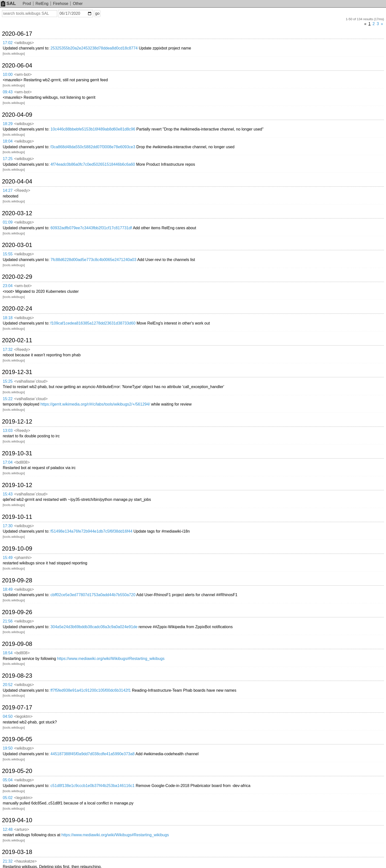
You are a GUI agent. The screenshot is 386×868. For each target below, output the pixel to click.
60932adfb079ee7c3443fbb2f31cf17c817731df (91, 228)
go (97, 13)
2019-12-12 (17, 422)
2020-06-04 (17, 66)
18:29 (8, 124)
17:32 (8, 350)
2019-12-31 (17, 372)
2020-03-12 (17, 213)
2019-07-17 (17, 707)
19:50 (8, 748)
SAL (8, 3)
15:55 (8, 254)
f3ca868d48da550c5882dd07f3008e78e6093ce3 (93, 147)
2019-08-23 (17, 676)
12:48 (8, 829)
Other (78, 4)
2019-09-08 (17, 644)
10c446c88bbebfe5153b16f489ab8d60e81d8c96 (93, 129)
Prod (27, 4)
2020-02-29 (17, 277)
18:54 (8, 653)
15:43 (8, 494)
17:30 (8, 526)
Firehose (61, 4)
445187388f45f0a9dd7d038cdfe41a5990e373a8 (93, 754)
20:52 (8, 685)
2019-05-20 (17, 771)
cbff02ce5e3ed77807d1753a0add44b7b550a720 (93, 595)
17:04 (8, 462)
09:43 (8, 92)
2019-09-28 (17, 580)
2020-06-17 (17, 34)
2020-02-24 (17, 309)
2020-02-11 (17, 340)
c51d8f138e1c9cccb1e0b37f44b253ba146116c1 (93, 786)
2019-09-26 (17, 612)
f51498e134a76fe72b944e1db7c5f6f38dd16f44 (91, 531)
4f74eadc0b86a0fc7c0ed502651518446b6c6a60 (93, 164)
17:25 (8, 159)
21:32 (8, 861)
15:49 (8, 558)
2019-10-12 (17, 485)
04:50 (8, 716)
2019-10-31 (17, 453)
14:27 (8, 190)
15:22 (8, 399)
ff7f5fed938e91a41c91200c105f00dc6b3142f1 (91, 690)
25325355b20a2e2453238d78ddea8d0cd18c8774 (94, 48)
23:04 (8, 286)
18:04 (8, 141)
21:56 (8, 621)
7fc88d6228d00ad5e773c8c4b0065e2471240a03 (93, 260)
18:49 (8, 589)
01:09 (8, 222)
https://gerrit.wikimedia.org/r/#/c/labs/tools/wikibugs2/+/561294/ (95, 404)
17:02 (8, 43)
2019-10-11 (17, 517)
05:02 (8, 798)
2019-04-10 (17, 820)
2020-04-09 (17, 115)
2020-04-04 (17, 181)
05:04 (8, 780)
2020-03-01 (17, 245)
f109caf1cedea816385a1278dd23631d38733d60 (93, 323)
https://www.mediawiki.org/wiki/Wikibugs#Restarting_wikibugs (111, 659)
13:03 (8, 431)
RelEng (42, 4)
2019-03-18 (17, 852)
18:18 (8, 318)
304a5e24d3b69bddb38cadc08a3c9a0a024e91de (94, 627)
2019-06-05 (17, 739)
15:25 (8, 381)
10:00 (8, 74)
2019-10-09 (17, 549)
